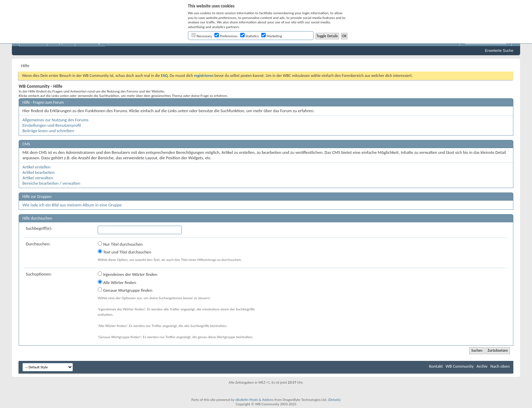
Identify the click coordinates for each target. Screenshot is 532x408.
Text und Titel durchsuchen (125, 252)
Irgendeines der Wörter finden (128, 274)
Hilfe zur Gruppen (37, 197)
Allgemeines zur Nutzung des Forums (55, 120)
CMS (26, 144)
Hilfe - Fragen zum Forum (43, 102)
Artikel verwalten (38, 178)
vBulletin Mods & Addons (254, 400)
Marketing (272, 36)
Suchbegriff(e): (39, 228)
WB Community (460, 366)
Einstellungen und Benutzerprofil (52, 125)
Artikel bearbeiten (39, 172)
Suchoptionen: (39, 274)
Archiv (482, 366)
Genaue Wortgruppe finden (125, 290)
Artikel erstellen (36, 167)
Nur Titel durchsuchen (120, 244)
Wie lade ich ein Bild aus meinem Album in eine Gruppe (72, 205)
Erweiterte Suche (499, 50)
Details (334, 400)
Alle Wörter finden (117, 282)
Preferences (226, 36)
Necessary (202, 36)
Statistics (250, 36)
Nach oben (500, 366)
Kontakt (436, 366)
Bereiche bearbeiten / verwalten (51, 183)
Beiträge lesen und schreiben (48, 131)
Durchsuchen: (38, 244)
